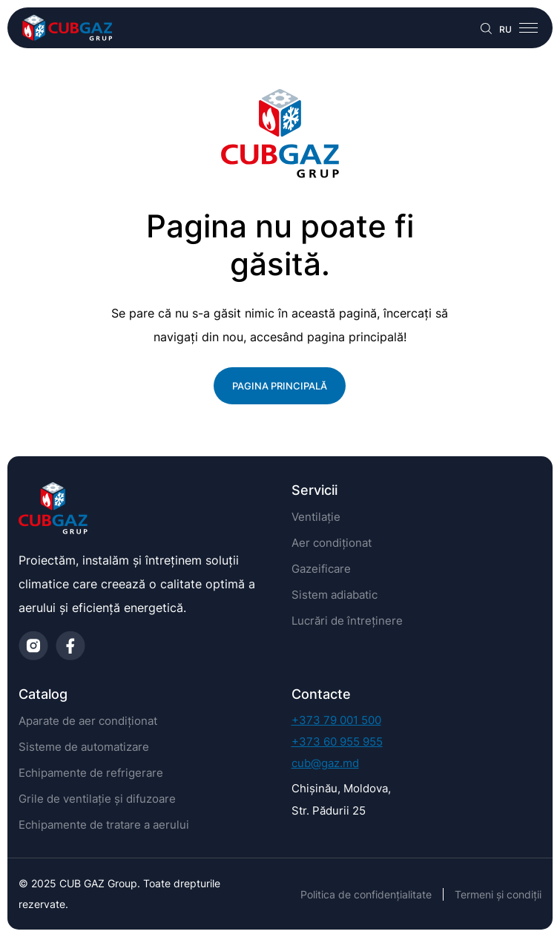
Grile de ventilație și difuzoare (97, 799)
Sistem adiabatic (335, 595)
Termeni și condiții (498, 894)
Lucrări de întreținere (347, 621)
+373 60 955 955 (337, 742)
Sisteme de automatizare (84, 747)
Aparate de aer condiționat (88, 721)
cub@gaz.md (325, 763)
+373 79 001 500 (336, 720)
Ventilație (316, 517)
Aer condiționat (332, 543)
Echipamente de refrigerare (91, 773)
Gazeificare (321, 569)
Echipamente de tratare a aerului (104, 825)
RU (505, 29)
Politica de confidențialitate (366, 894)
